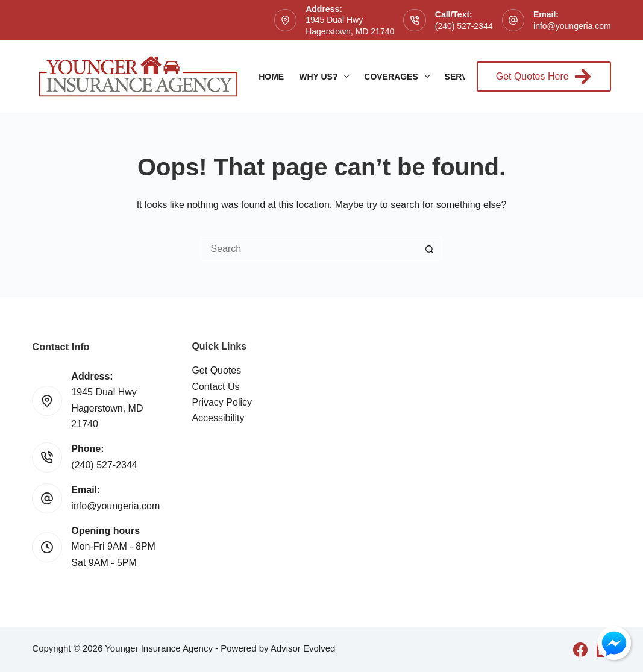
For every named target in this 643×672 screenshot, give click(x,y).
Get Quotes (216, 370)
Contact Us (215, 387)
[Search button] (430, 249)
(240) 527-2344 (464, 26)
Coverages (399, 77)
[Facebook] (580, 650)
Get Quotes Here (544, 77)
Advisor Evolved (303, 648)
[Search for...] (309, 249)
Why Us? (326, 77)
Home (271, 77)
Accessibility (218, 418)
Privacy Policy (222, 402)
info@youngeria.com (572, 26)
